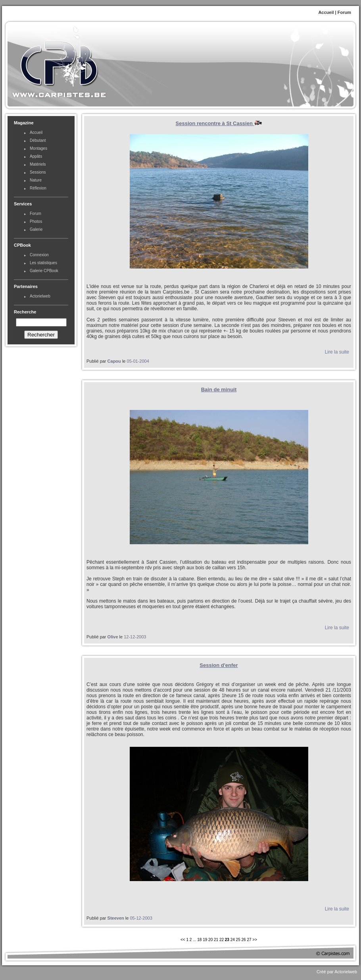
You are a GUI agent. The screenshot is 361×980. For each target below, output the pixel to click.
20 (210, 940)
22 (222, 940)
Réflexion (38, 188)
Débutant (38, 140)
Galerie (36, 229)
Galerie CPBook (44, 271)
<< (183, 940)
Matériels (38, 164)
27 (249, 940)
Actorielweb (40, 296)
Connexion (39, 255)
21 (216, 940)
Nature (36, 180)
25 (238, 940)
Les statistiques (43, 263)
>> (255, 940)
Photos (36, 221)
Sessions (38, 172)
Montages (38, 148)
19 (205, 940)
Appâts (36, 156)
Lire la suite (337, 352)
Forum (344, 12)
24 (233, 940)
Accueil (326, 12)
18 (199, 940)
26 (244, 940)
